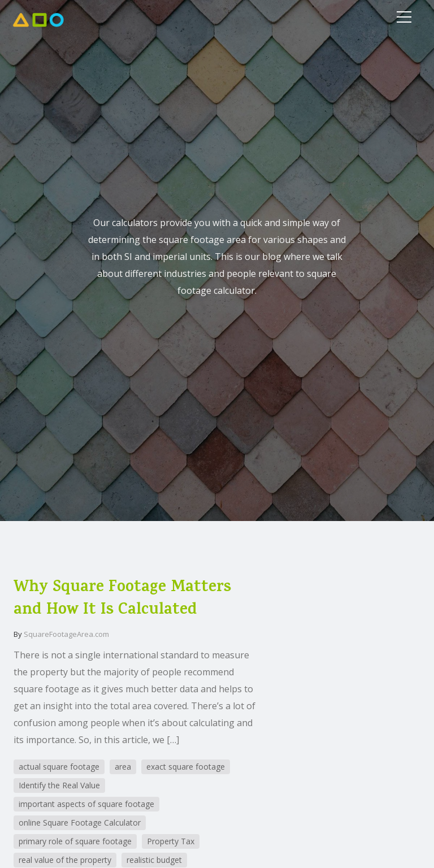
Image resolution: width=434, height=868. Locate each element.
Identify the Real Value (59, 785)
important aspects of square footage (86, 804)
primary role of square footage (75, 841)
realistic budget (154, 860)
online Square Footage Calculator (80, 823)
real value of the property (65, 860)
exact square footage (186, 767)
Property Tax (171, 841)
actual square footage (59, 767)
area (123, 767)
